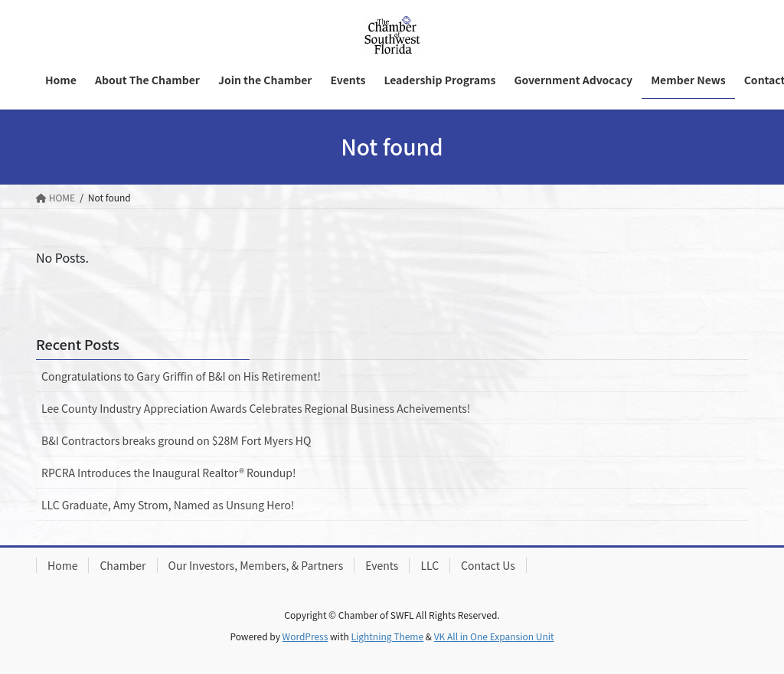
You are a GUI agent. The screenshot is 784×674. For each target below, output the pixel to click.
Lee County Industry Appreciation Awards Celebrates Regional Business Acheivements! (256, 408)
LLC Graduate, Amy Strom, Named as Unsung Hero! (168, 505)
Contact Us (488, 565)
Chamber (122, 565)
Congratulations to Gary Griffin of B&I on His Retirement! (181, 376)
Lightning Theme (387, 636)
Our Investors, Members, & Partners (256, 565)
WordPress (305, 636)
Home (62, 565)
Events (382, 565)
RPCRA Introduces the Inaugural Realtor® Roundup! (169, 473)
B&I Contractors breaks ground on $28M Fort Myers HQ (176, 440)
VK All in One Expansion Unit (494, 636)
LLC (430, 565)
